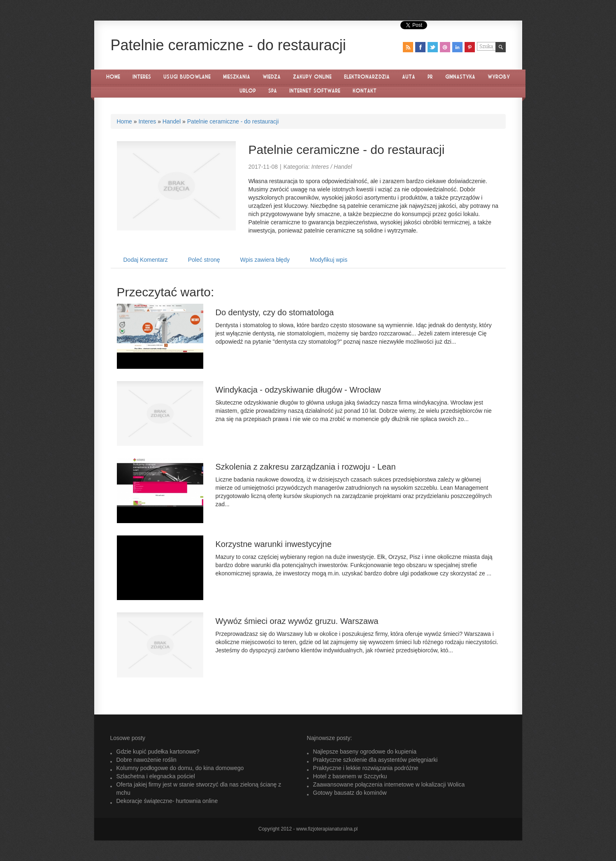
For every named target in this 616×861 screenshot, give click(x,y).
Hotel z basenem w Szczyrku (350, 776)
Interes (147, 121)
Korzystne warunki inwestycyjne (274, 544)
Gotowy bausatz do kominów (350, 793)
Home (124, 121)
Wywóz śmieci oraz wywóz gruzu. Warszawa (297, 621)
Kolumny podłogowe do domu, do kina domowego (180, 768)
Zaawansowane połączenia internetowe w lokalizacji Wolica (389, 784)
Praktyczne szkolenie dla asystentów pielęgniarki (375, 760)
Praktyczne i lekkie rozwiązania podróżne (366, 768)
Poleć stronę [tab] (204, 260)
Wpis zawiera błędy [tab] (265, 260)
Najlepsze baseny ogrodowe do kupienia (365, 752)
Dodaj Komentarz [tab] (146, 260)
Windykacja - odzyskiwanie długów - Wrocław (298, 390)
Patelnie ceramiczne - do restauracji (233, 121)
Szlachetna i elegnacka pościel (156, 776)
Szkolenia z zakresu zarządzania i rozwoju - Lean (306, 467)
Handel (172, 121)
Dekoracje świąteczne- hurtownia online (167, 801)
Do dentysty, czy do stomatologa (275, 312)
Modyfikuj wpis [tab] (329, 260)
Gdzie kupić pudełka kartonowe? (158, 752)
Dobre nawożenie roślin (146, 760)
